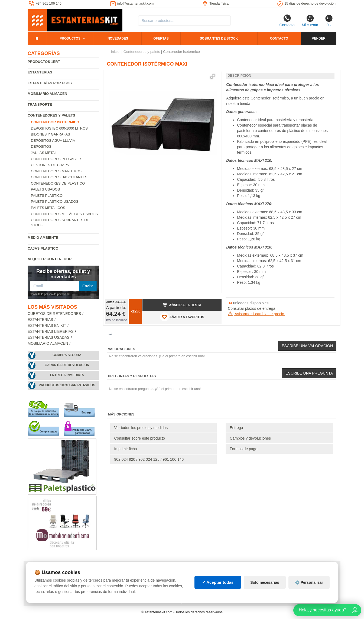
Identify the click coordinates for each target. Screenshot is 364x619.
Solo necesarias (265, 582)
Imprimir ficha (126, 449)
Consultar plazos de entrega (251, 308)
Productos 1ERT (44, 62)
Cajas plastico (43, 248)
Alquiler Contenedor (50, 259)
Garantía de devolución (67, 365)
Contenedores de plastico (58, 183)
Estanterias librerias (51, 332)
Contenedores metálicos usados (64, 214)
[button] (213, 76)
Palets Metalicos (48, 208)
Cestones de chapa (50, 165)
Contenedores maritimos (56, 171)
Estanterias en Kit (47, 326)
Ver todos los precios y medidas (141, 428)
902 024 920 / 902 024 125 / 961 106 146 (149, 459)
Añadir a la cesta (182, 305)
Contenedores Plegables (57, 159)
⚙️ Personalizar (309, 582)
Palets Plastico (47, 196)
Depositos (41, 146)
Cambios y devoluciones (250, 438)
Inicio (115, 52)
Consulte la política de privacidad (50, 294)
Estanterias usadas (49, 338)
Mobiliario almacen (47, 94)
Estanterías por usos (50, 83)
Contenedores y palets (51, 115)
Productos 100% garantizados (67, 385)
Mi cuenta (310, 21)
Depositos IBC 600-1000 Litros (59, 128)
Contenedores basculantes (59, 177)
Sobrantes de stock (219, 38)
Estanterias (40, 72)
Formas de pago (243, 449)
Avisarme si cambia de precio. (256, 314)
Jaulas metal (44, 153)
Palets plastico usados (55, 202)
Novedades (118, 38)
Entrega (236, 428)
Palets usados (45, 189)
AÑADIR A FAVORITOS (182, 317)
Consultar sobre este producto (140, 438)
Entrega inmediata (67, 375)
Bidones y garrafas (51, 134)
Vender (319, 38)
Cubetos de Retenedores (54, 314)
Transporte (40, 104)
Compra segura (67, 355)
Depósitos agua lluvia (53, 141)
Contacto (287, 21)
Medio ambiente (43, 238)
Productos (70, 38)
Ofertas (161, 38)
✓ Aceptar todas (218, 582)
